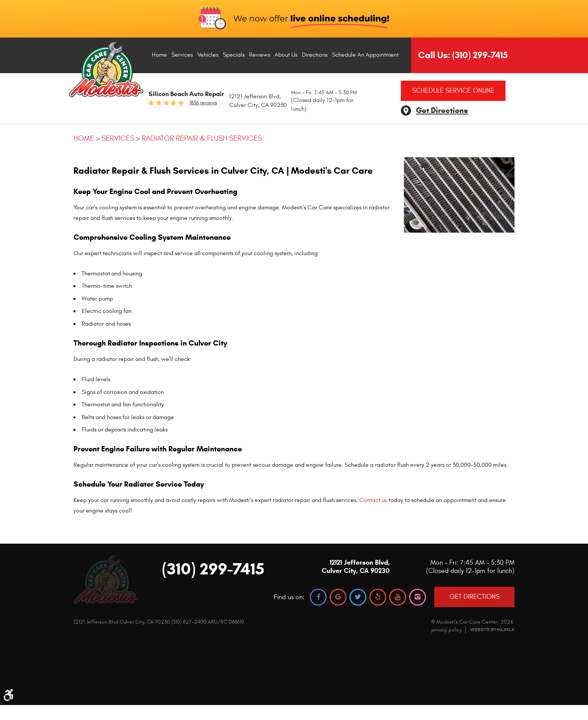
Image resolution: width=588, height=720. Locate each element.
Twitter (358, 597)
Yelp (378, 597)
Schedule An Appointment (365, 55)
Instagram (418, 597)
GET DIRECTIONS (475, 597)
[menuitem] (159, 55)
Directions (315, 55)
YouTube (398, 597)
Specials (234, 55)
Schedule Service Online (453, 91)
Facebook (318, 597)
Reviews (259, 55)
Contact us (373, 500)
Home (159, 55)
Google (338, 597)
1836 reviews (203, 103)
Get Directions (442, 110)
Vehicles (208, 55)
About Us (286, 55)
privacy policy (446, 630)
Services (182, 55)
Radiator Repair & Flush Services (202, 138)
